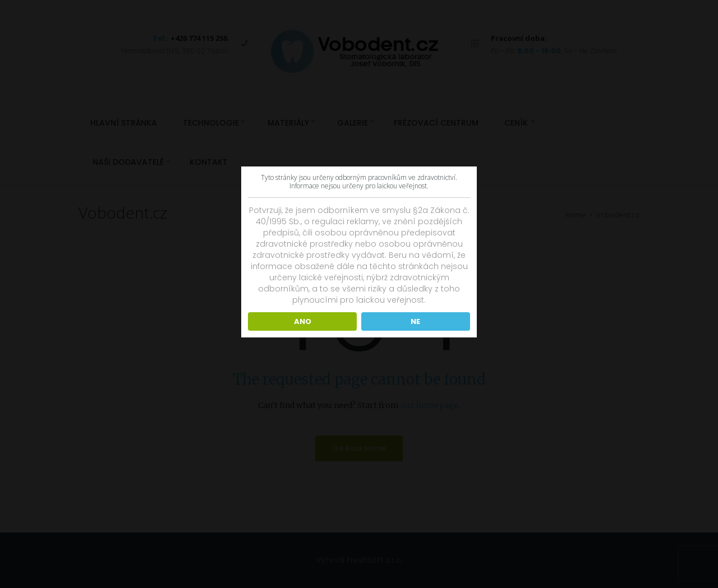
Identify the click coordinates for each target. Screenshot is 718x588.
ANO (303, 321)
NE (415, 321)
